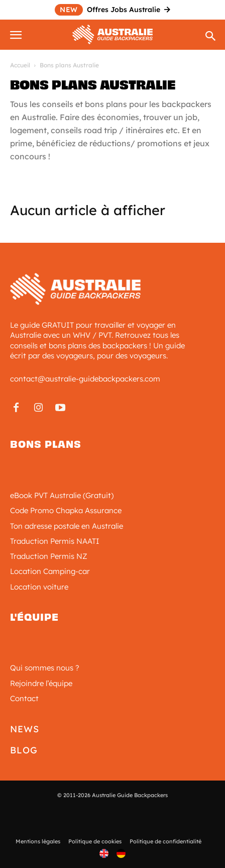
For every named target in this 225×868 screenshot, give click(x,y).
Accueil (20, 65)
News (25, 729)
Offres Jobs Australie (113, 10)
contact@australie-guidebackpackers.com (85, 379)
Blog (24, 750)
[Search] (211, 37)
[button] (17, 33)
